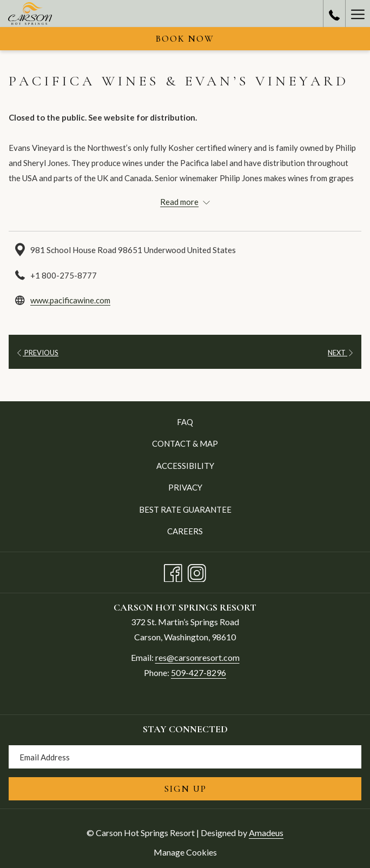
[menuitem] (185, 422)
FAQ (185, 422)
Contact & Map (185, 443)
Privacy (185, 487)
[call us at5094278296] (334, 14)
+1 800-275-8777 (64, 275)
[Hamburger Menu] (358, 14)
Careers (185, 531)
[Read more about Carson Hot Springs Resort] (185, 202)
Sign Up (185, 789)
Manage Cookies (185, 852)
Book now (185, 39)
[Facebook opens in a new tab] (173, 571)
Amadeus (266, 833)
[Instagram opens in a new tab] (197, 571)
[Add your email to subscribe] (185, 757)
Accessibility (185, 466)
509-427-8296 (199, 672)
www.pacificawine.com (70, 300)
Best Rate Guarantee (185, 509)
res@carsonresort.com (197, 657)
